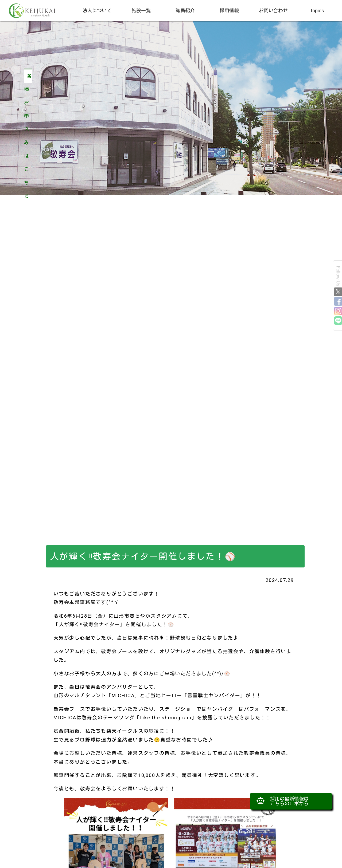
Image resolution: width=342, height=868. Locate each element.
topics (317, 11)
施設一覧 (141, 11)
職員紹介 (185, 11)
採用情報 (229, 11)
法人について (97, 11)
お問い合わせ (273, 11)
